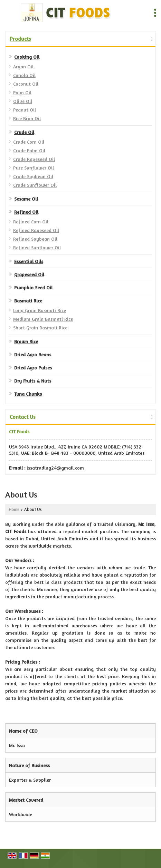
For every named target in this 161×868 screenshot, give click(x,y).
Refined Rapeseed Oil (36, 230)
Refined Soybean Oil (35, 239)
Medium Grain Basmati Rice (43, 319)
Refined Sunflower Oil (37, 247)
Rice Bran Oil (27, 118)
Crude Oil (24, 132)
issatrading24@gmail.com (55, 468)
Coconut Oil (26, 84)
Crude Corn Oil (29, 142)
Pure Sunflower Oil (34, 168)
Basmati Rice (28, 301)
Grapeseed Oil (29, 274)
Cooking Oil (27, 57)
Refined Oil (26, 212)
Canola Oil (24, 75)
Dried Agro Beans (33, 354)
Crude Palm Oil (29, 150)
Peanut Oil (25, 110)
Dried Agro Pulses (33, 368)
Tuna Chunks (28, 394)
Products (20, 39)
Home (14, 509)
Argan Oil (23, 66)
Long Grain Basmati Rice (40, 310)
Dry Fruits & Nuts (33, 381)
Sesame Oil (26, 199)
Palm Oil (22, 92)
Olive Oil (23, 101)
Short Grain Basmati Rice (40, 327)
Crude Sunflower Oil (35, 185)
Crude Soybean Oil (33, 176)
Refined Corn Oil (31, 221)
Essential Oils (29, 261)
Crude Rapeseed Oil (34, 159)
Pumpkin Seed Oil (33, 287)
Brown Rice (26, 341)
